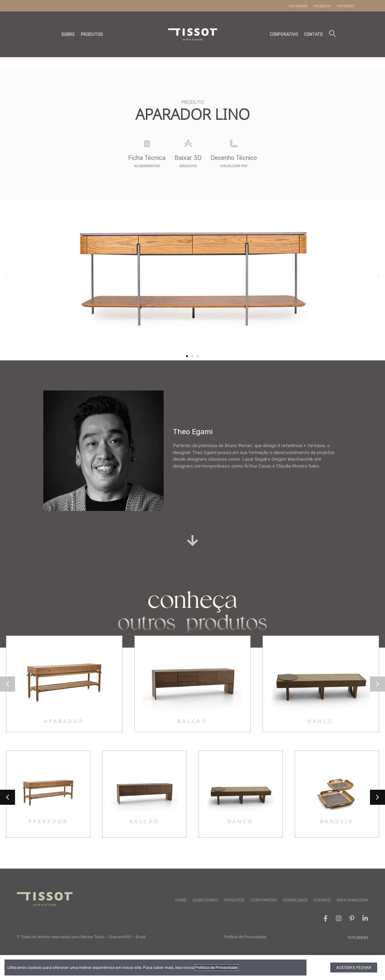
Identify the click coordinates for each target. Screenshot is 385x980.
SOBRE (68, 34)
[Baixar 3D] (188, 143)
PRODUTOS (92, 34)
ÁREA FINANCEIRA (353, 900)
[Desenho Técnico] (234, 143)
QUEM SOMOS (205, 900)
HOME (181, 900)
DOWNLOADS (295, 900)
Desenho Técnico (234, 158)
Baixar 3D (188, 158)
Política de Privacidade (245, 937)
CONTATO (313, 34)
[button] (7, 275)
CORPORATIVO (284, 34)
